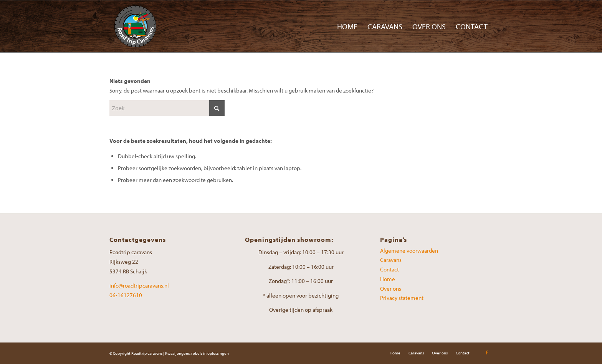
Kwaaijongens (177, 353)
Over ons (391, 289)
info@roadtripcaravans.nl (139, 285)
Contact (389, 269)
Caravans (391, 260)
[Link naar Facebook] (487, 352)
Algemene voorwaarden (409, 251)
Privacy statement (402, 298)
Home (388, 279)
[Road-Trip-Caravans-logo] (135, 26)
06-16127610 (126, 295)
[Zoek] (167, 108)
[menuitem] (347, 26)
